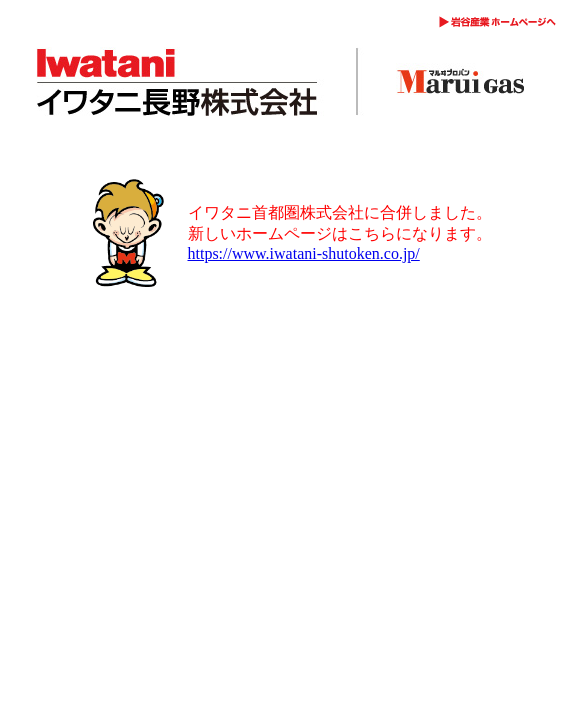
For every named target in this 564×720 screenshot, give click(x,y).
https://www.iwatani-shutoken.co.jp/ (304, 253)
